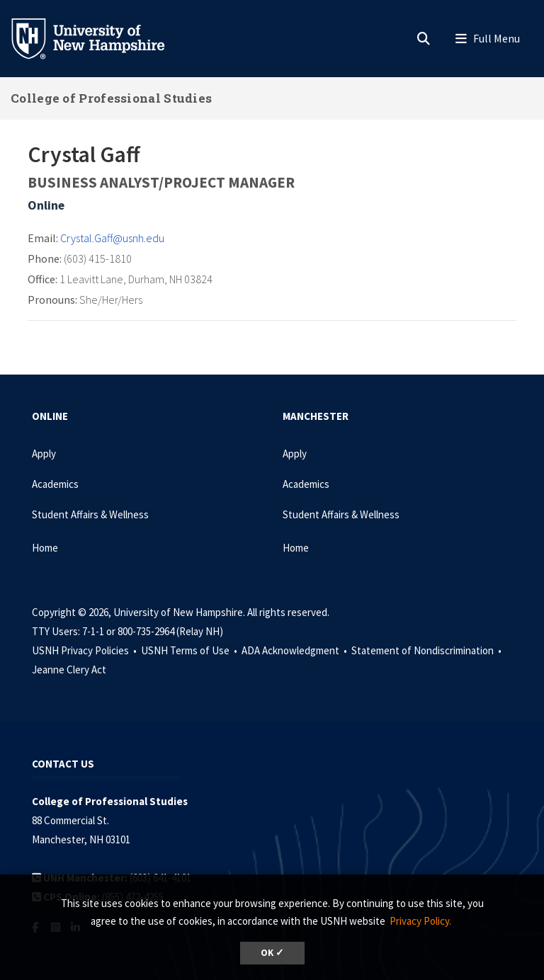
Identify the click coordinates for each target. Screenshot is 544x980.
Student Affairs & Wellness (90, 514)
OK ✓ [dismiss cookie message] (272, 953)
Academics (55, 484)
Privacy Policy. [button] (420, 921)
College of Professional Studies (111, 98)
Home (45, 548)
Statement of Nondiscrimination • (427, 650)
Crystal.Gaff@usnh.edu (112, 238)
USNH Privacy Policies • (85, 650)
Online (46, 205)
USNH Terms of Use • (190, 650)
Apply (44, 454)
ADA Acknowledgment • (295, 650)
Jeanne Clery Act (69, 670)
